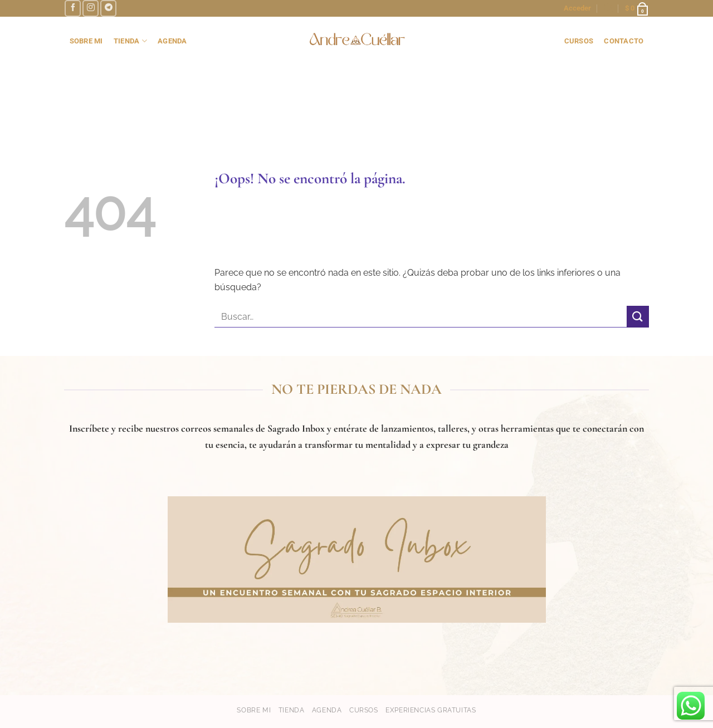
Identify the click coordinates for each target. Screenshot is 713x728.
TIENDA (130, 41)
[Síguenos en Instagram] (91, 8)
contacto (624, 41)
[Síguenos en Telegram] (108, 8)
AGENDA (172, 41)
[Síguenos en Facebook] (73, 8)
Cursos (364, 710)
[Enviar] (638, 317)
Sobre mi (254, 710)
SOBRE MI (86, 41)
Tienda (292, 710)
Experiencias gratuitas (431, 710)
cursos (579, 41)
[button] (577, 8)
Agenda (327, 710)
